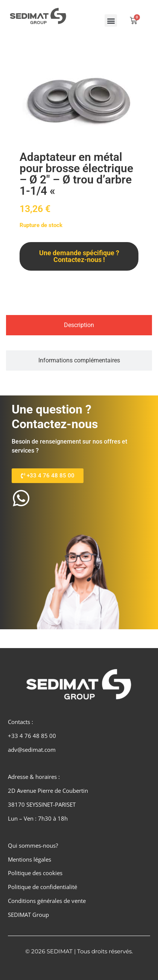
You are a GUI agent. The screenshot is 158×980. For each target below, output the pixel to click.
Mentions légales (30, 859)
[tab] (79, 325)
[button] (111, 20)
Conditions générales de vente (47, 901)
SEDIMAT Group (28, 915)
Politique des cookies (35, 873)
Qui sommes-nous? (33, 845)
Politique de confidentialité (43, 887)
